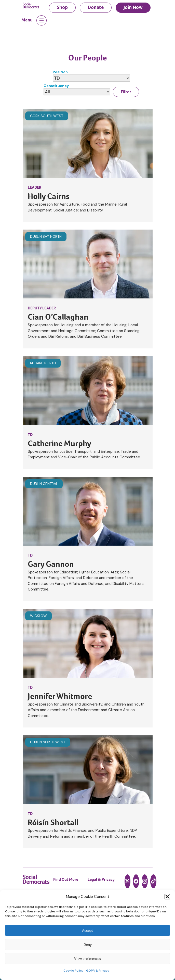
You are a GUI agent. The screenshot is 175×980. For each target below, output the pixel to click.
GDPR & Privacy (98, 971)
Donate (96, 7)
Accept (87, 931)
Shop (62, 7)
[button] (167, 897)
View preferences (87, 959)
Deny (88, 945)
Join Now (133, 7)
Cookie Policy (73, 971)
